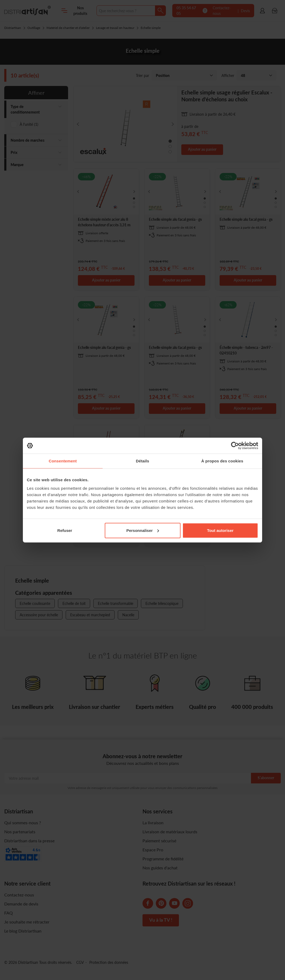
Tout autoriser (220, 530)
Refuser (65, 530)
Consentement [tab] (63, 461)
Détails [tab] (142, 461)
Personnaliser (143, 530)
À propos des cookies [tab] (222, 461)
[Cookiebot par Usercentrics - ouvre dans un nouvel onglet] (235, 446)
